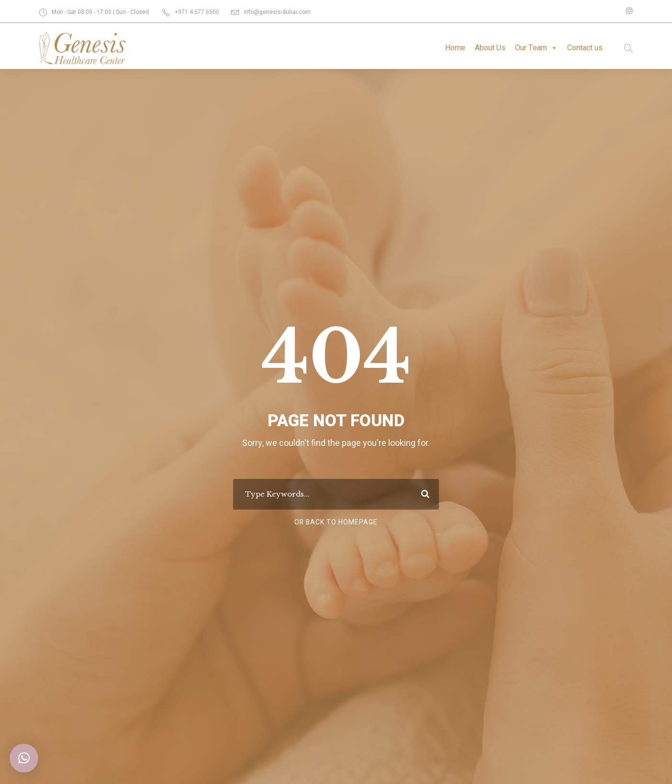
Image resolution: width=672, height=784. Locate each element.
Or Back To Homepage (336, 523)
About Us (487, 48)
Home (452, 48)
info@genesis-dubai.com (275, 12)
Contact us (584, 48)
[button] (24, 758)
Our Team (535, 48)
